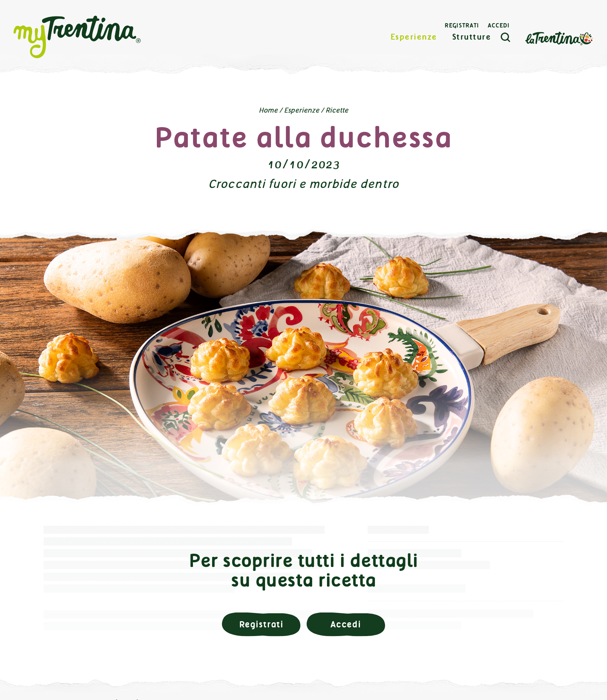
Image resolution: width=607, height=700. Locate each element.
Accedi (499, 26)
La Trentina (559, 38)
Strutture (472, 37)
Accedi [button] (346, 624)
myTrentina (77, 37)
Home (268, 110)
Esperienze (414, 37)
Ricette (337, 110)
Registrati (462, 26)
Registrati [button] (261, 624)
